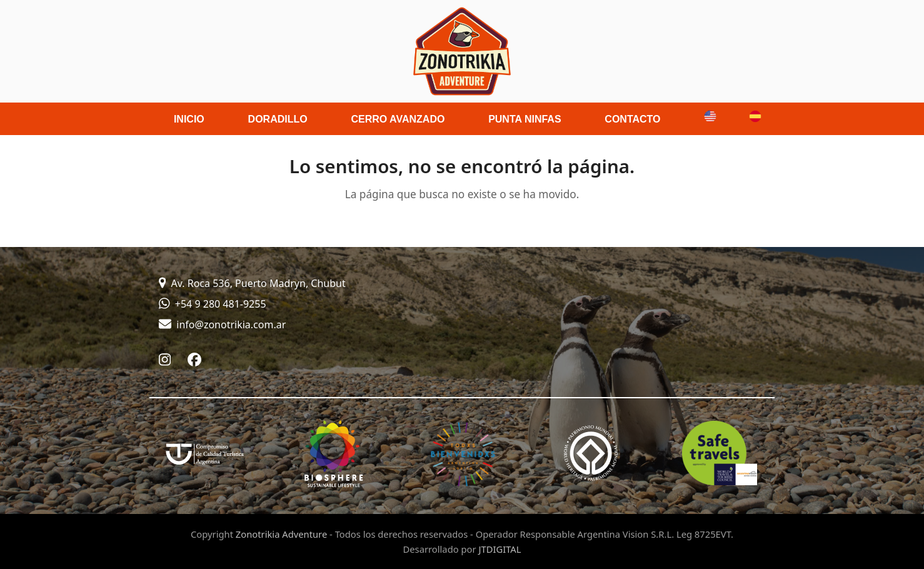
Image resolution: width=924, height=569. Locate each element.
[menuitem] (705, 119)
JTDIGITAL (500, 549)
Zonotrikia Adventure (281, 534)
